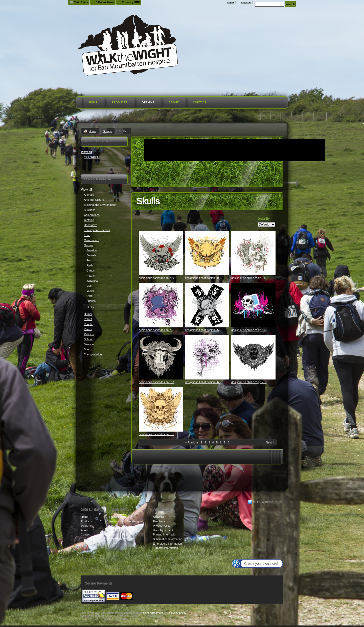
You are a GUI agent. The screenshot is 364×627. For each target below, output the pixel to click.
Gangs (90, 271)
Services (89, 344)
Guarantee (116, 530)
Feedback (159, 521)
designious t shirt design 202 (203, 278)
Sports (88, 349)
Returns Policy (118, 526)
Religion (89, 334)
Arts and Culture (94, 200)
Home (93, 102)
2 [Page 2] (205, 442)
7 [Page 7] (224, 442)
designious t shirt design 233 (249, 278)
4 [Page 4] (213, 442)
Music (90, 291)
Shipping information (122, 534)
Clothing (89, 220)
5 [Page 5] (217, 442)
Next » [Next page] (270, 442)
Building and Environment (100, 205)
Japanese (93, 281)
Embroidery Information (167, 544)
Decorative (91, 225)
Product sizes (118, 517)
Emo (89, 260)
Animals (89, 195)
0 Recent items (105, 2)
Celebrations (92, 215)
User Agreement (163, 530)
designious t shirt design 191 (156, 434)
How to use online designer (126, 521)
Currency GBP (131, 2)
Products (120, 102)
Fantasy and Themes (97, 230)
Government (92, 240)
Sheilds (91, 301)
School (88, 339)
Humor (88, 314)
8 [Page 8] (229, 442)
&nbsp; (161, 253)
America (92, 250)
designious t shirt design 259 (156, 278)
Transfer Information (165, 548)
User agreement (153, 613)
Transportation (93, 354)
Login (230, 2)
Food (87, 235)
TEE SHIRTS (92, 157)
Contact (200, 102)
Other (90, 296)
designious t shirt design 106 (249, 330)
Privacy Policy (162, 526)
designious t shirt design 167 (156, 382)
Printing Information (165, 534)
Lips (89, 286)
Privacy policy (178, 613)
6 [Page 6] (221, 442)
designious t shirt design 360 (203, 382)
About (174, 102)
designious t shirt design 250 (249, 382)
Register (246, 2)
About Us (159, 517)
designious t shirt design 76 (156, 330)
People (88, 324)
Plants (88, 329)
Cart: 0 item (81, 2)
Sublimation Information (168, 539)
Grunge (107, 131)
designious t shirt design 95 (202, 330)
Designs (148, 102)
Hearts (90, 276)
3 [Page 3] (209, 442)
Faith (89, 265)
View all (86, 152)
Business (90, 210)
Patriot (88, 319)
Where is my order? (121, 539)
